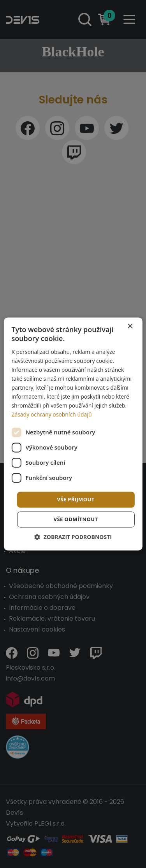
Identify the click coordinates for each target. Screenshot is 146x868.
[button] (73, 537)
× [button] (130, 326)
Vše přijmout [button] (76, 499)
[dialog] (73, 434)
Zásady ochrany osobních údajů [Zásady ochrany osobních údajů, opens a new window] (51, 415)
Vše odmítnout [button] (76, 520)
